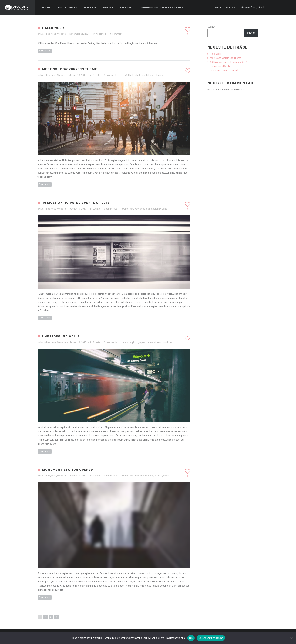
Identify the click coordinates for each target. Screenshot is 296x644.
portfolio (147, 75)
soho (164, 209)
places (149, 342)
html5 (131, 75)
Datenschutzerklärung (211, 638)
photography (154, 209)
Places (96, 476)
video (166, 476)
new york (134, 209)
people (143, 209)
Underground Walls (61, 336)
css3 (124, 75)
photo (138, 75)
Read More (45, 51)
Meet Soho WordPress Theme (70, 69)
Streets (96, 75)
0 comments (117, 34)
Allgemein (101, 34)
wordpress (157, 75)
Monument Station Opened (68, 470)
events (125, 209)
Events (96, 209)
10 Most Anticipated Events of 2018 (76, 203)
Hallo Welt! (53, 28)
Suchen (211, 27)
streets (158, 342)
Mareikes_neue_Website (53, 34)
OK (191, 638)
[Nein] (291, 638)
